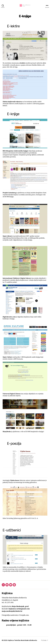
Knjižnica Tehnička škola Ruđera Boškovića (22, 640)
